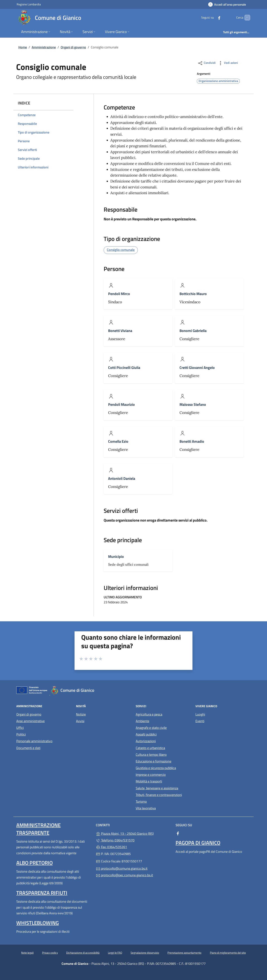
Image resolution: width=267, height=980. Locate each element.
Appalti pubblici (146, 734)
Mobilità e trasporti (149, 781)
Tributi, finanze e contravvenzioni (159, 795)
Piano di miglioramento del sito (228, 953)
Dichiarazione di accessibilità (83, 953)
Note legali (27, 953)
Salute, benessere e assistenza (157, 788)
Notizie (81, 714)
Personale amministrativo (34, 741)
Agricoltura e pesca (149, 714)
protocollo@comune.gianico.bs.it (122, 868)
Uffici (20, 728)
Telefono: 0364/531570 (115, 840)
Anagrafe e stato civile (151, 728)
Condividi (207, 63)
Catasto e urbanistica (150, 748)
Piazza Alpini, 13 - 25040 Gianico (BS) (133, 833)
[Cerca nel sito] (246, 18)
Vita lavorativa (146, 808)
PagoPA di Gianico (198, 843)
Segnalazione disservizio (145, 953)
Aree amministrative (31, 721)
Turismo (141, 801)
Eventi (200, 721)
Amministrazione (44, 47)
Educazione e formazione (154, 761)
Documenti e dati (28, 748)
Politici (21, 734)
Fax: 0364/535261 (111, 847)
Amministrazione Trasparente (38, 829)
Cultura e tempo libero (151, 755)
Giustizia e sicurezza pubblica (156, 768)
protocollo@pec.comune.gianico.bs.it (124, 875)
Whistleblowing (38, 923)
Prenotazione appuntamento (184, 953)
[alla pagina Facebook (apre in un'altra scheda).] (213, 18)
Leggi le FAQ (115, 953)
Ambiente (142, 721)
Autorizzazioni (146, 741)
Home (23, 47)
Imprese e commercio (151, 775)
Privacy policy (50, 953)
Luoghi (200, 714)
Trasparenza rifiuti (42, 893)
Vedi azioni (228, 63)
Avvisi (80, 721)
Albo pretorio (34, 863)
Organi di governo (73, 47)
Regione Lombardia (29, 4)
